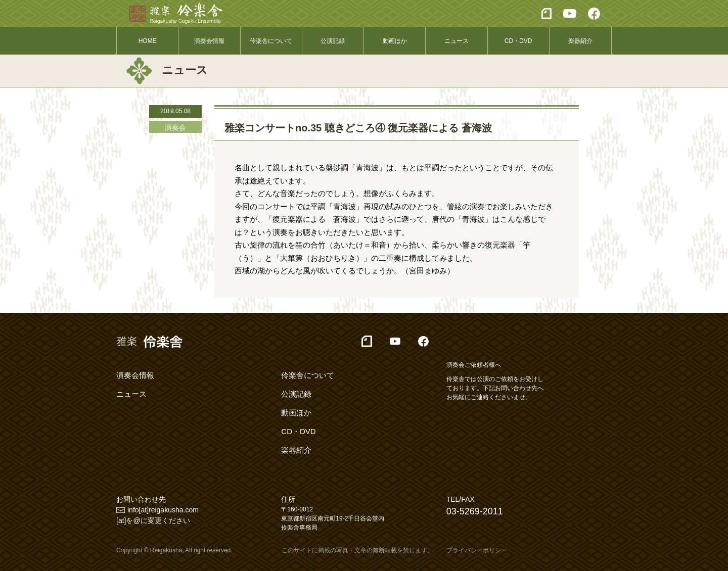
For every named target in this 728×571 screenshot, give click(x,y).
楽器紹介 (580, 41)
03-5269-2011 (475, 511)
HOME (148, 41)
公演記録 (333, 41)
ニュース (457, 41)
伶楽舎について (271, 41)
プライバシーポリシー (477, 550)
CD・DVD (518, 41)
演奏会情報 (209, 41)
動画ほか (395, 41)
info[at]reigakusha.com (163, 510)
